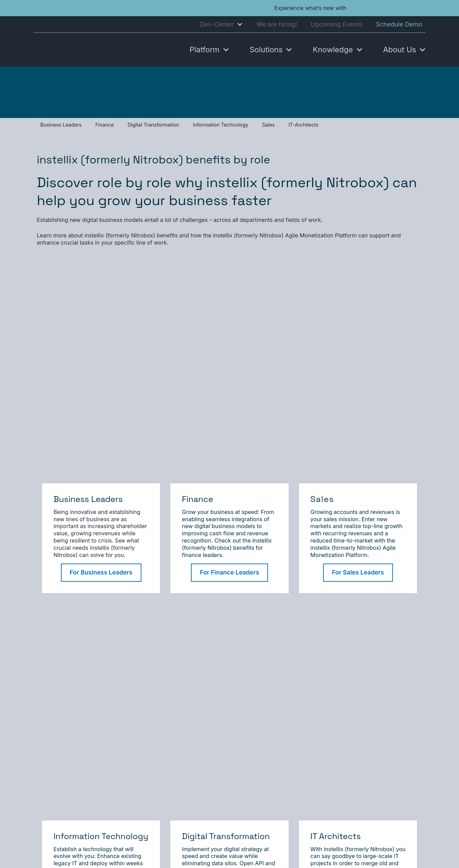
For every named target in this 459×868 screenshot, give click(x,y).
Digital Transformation (153, 125)
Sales (269, 125)
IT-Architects (303, 125)
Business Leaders (61, 125)
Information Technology (221, 125)
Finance (105, 125)
